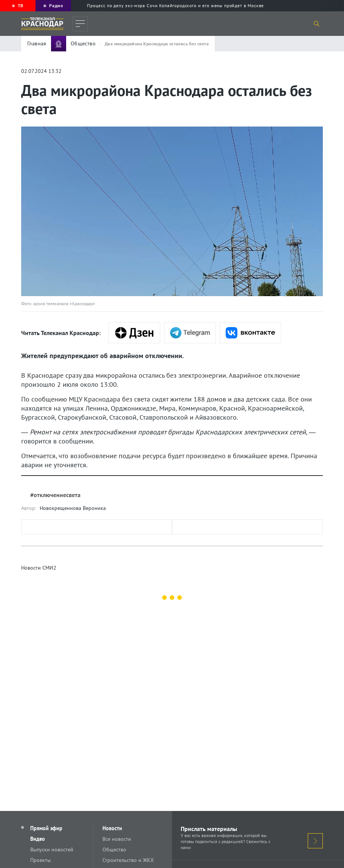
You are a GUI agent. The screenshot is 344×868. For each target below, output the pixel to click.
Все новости (117, 839)
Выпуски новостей (52, 849)
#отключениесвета (55, 495)
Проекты (40, 860)
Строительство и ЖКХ (128, 860)
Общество (114, 849)
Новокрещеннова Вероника (73, 508)
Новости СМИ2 (39, 568)
